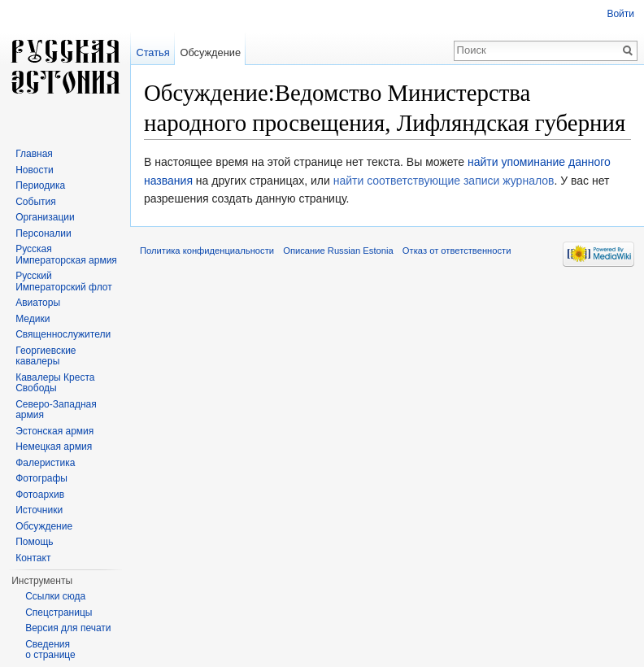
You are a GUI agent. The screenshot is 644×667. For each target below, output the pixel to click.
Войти (620, 14)
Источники (39, 510)
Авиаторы (38, 303)
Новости (34, 170)
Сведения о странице (50, 650)
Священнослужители (63, 334)
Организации (45, 217)
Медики (33, 319)
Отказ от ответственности (457, 251)
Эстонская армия (54, 431)
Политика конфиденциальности (207, 251)
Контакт (33, 558)
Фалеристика (45, 463)
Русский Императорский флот (63, 281)
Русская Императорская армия (66, 255)
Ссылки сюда (55, 596)
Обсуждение (210, 52)
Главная (34, 154)
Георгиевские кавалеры (46, 356)
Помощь (34, 542)
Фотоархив (40, 495)
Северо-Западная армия (56, 410)
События (36, 202)
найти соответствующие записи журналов (444, 181)
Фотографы (41, 478)
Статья (152, 52)
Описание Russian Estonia (338, 251)
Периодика (40, 185)
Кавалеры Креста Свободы (55, 383)
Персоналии (44, 233)
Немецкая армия (54, 447)
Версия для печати (68, 628)
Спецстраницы (59, 613)
